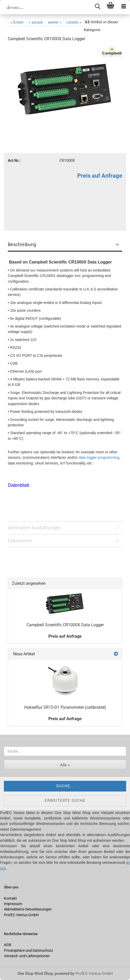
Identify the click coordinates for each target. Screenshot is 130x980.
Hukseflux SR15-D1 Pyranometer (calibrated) (65, 707)
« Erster (17, 22)
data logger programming (99, 457)
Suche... (65, 786)
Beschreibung (22, 244)
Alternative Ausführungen (34, 528)
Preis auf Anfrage (100, 176)
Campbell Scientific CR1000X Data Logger (65, 625)
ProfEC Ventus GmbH (94, 974)
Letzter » (74, 22)
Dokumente (20, 541)
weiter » (55, 22)
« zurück (36, 22)
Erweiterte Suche (65, 801)
